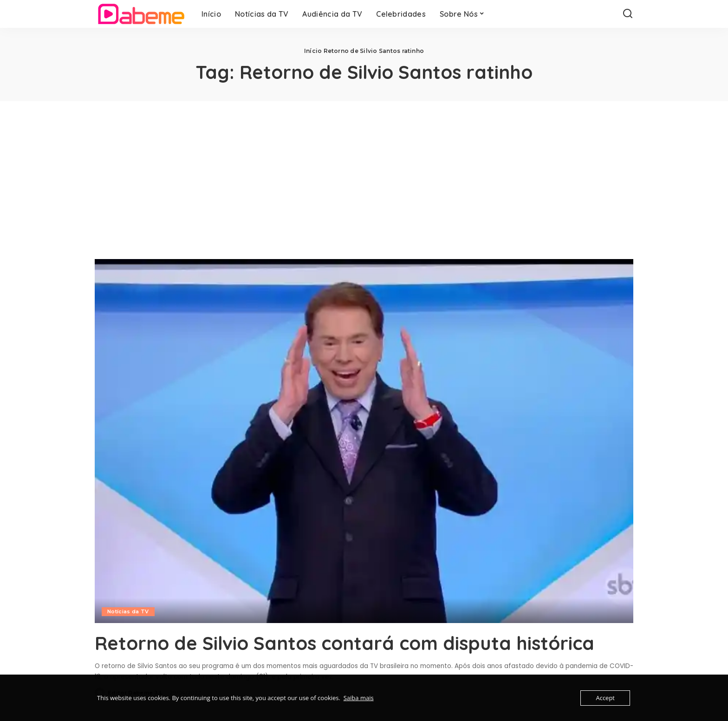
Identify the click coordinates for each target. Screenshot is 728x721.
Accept (605, 698)
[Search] (628, 14)
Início (313, 51)
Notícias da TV (128, 611)
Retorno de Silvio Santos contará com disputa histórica (344, 643)
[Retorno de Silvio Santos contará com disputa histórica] (364, 441)
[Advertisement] (364, 171)
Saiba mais (359, 698)
